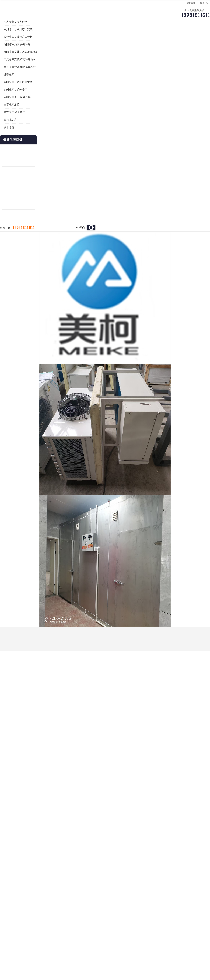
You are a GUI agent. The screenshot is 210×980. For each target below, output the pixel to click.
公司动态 (134, 34)
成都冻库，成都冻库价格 (18, 80)
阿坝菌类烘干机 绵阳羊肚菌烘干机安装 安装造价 (18, 249)
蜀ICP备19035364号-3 (44, 950)
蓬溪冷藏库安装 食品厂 (14, 235)
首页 (15, 44)
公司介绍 (104, 34)
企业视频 (74, 34)
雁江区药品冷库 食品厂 (14, 213)
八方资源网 (30, 960)
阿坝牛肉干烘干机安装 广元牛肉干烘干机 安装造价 (18, 206)
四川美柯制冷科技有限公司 (24, 955)
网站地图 (64, 960)
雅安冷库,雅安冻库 (15, 156)
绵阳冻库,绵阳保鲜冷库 (17, 88)
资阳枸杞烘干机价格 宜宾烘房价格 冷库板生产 (18, 228)
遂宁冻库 (9, 118)
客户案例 (164, 34)
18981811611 (140, 113)
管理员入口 (53, 960)
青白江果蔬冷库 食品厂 (14, 192)
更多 (32, 183)
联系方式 (193, 34)
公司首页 (15, 34)
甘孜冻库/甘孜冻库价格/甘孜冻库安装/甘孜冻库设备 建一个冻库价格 (122, 916)
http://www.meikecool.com (59, 823)
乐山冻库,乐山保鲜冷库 (17, 140)
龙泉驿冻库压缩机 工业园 (16, 199)
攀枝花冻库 (10, 163)
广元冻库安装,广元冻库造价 (47, 44)
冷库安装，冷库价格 (15, 65)
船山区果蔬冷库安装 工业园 (17, 220)
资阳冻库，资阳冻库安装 (18, 125)
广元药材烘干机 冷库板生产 (17, 256)
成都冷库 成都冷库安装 (20, 916)
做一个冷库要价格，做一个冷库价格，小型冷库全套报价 (157, 916)
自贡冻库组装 (12, 148)
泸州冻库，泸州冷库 (15, 133)
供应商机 (45, 34)
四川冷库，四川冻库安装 (18, 73)
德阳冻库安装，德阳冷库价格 (21, 95)
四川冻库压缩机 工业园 (14, 242)
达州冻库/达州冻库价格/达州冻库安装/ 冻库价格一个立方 (74, 916)
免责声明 (41, 960)
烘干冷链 (9, 171)
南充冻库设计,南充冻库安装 (20, 110)
